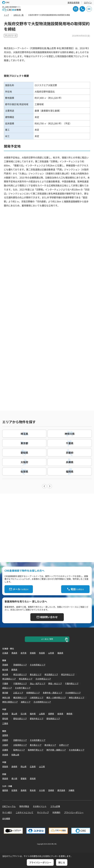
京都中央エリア (20, 740)
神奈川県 (6, 697)
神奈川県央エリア (77, 697)
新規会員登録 (74, 3)
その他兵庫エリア (77, 750)
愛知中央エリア (37, 718)
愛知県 (5, 718)
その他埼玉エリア (43, 679)
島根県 (14, 766)
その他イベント (40, 806)
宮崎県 (51, 790)
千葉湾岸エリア (20, 683)
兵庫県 (5, 750)
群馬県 (14, 670)
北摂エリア (64, 745)
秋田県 (42, 653)
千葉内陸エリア (72, 683)
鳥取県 (5, 766)
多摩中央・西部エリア (53, 693)
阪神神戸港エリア (36, 750)
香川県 (14, 778)
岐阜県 (60, 714)
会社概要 (6, 818)
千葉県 (5, 683)
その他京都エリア (38, 740)
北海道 (5, 653)
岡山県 (24, 766)
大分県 (42, 790)
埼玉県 (5, 674)
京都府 (5, 740)
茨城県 (5, 665)
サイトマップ (43, 812)
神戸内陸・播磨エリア (56, 750)
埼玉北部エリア (20, 674)
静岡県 (69, 714)
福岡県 (5, 790)
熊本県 (33, 790)
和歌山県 (15, 755)
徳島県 (5, 778)
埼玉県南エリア (26, 679)
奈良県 (5, 755)
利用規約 (56, 812)
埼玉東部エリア (9, 679)
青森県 (14, 653)
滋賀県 (5, 735)
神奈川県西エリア (10, 702)
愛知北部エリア (20, 718)
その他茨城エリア (38, 665)
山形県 (51, 653)
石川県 (24, 714)
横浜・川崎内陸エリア (56, 697)
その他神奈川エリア (42, 702)
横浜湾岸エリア (20, 697)
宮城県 (33, 653)
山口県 (42, 766)
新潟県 (5, 714)
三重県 (5, 723)
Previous (44, 486)
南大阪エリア (50, 745)
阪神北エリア (19, 750)
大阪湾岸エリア (20, 745)
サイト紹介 (7, 812)
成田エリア (7, 688)
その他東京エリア (73, 693)
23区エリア (18, 693)
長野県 (51, 714)
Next (50, 486)
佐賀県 (14, 790)
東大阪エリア (36, 745)
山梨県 (42, 714)
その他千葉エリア (23, 688)
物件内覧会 (24, 806)
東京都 (5, 693)
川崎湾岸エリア (37, 697)
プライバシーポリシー (74, 812)
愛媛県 (24, 778)
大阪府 (5, 745)
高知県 (33, 778)
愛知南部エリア (53, 718)
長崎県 (24, 790)
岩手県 (24, 653)
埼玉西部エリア (51, 674)
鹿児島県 (61, 790)
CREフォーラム (9, 806)
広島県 (33, 766)
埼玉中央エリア (68, 674)
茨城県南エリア (20, 665)
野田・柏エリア (55, 683)
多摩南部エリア (33, 693)
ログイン (88, 3)
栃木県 (5, 670)
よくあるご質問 (47, 639)
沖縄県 (71, 790)
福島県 (60, 653)
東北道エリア (36, 674)
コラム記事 (55, 806)
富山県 (14, 714)
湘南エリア (26, 702)
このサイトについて (25, 812)
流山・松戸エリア (38, 683)
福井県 (33, 714)
